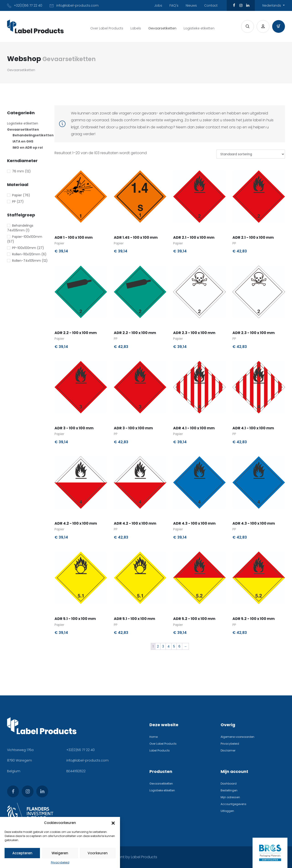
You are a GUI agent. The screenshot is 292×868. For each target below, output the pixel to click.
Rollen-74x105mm (26, 261)
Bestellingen (229, 790)
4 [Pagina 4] (169, 646)
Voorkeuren (98, 853)
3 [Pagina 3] (163, 646)
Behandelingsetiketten (33, 135)
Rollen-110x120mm (26, 254)
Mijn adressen (230, 797)
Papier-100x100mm (27, 237)
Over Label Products (107, 28)
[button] (113, 823)
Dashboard (229, 784)
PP (14, 202)
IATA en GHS (23, 141)
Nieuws (191, 5)
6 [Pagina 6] (179, 646)
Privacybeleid (60, 862)
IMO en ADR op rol (28, 148)
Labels (136, 28)
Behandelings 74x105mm (20, 228)
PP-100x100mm (24, 248)
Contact (211, 5)
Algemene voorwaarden (237, 737)
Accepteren (22, 853)
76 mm (18, 171)
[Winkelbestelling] (251, 154)
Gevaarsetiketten (162, 28)
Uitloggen (227, 811)
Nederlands (272, 5)
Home (154, 737)
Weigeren (60, 853)
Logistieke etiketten (199, 28)
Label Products (160, 750)
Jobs (158, 5)
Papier (17, 195)
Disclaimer (228, 750)
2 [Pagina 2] (158, 646)
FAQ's (174, 5)
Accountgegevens (233, 804)
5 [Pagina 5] (174, 646)
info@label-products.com (87, 760)
